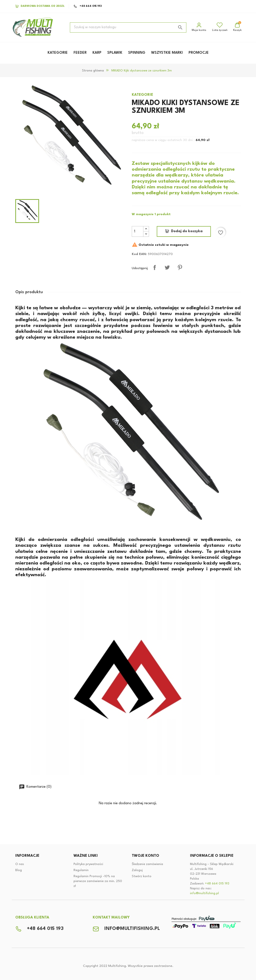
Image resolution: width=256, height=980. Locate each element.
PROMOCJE (199, 53)
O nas (20, 864)
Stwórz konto (142, 876)
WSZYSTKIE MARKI (167, 53)
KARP (97, 53)
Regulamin (81, 870)
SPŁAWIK (115, 53)
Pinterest (180, 267)
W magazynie (143, 214)
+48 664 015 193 (88, 6)
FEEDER (80, 53)
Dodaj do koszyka (187, 231)
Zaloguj (137, 870)
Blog (19, 870)
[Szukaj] (128, 27)
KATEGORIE (58, 53)
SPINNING (137, 53)
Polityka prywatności (88, 864)
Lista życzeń (220, 27)
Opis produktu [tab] (29, 292)
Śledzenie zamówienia (147, 864)
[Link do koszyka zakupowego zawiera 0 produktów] (237, 27)
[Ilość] (138, 231)
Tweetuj (167, 267)
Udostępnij (155, 267)
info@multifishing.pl (204, 893)
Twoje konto (145, 856)
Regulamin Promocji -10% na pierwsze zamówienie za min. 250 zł (98, 881)
